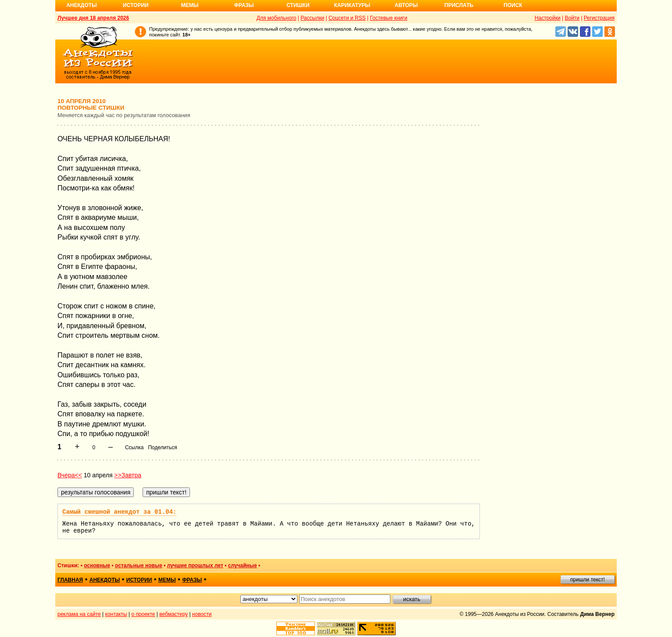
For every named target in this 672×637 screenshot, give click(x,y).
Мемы (190, 5)
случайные (243, 565)
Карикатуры (352, 5)
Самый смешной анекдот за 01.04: (119, 512)
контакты (116, 614)
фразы (192, 580)
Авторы (406, 5)
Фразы (244, 5)
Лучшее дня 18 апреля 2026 (93, 18)
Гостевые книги (388, 18)
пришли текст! (588, 580)
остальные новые (139, 565)
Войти (572, 18)
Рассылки (312, 18)
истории (139, 580)
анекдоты (105, 580)
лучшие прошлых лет (195, 565)
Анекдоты (82, 5)
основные (97, 565)
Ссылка (134, 447)
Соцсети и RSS (347, 18)
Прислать (459, 5)
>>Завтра (128, 475)
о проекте (143, 614)
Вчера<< (70, 475)
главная (70, 580)
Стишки (298, 5)
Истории (136, 5)
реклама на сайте (79, 614)
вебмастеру (173, 614)
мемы (167, 580)
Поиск (513, 5)
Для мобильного (277, 18)
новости (202, 614)
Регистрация (599, 18)
